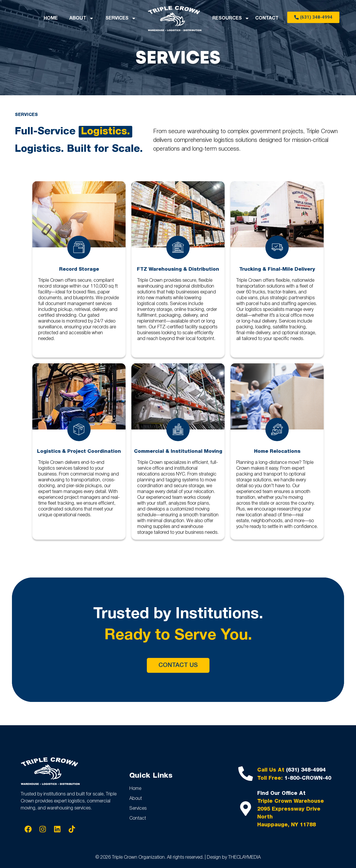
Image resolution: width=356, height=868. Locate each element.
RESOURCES (231, 18)
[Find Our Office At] (246, 809)
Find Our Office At (281, 793)
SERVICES (121, 18)
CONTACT (267, 18)
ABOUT (82, 18)
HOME (51, 18)
